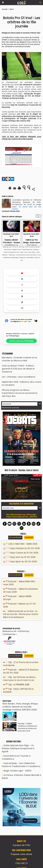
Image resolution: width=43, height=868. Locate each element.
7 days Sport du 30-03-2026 (23, 562)
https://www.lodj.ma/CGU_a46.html (21, 517)
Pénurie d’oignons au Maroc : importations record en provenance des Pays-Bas (20, 393)
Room (34, 252)
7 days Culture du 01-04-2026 (23, 553)
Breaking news (7, 247)
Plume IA (15, 247)
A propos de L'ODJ (21, 845)
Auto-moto (28, 252)
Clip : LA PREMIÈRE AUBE (19, 685)
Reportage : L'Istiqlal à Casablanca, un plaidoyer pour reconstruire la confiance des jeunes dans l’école (27, 727)
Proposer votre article (21, 854)
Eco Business (8, 250)
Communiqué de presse (33, 247)
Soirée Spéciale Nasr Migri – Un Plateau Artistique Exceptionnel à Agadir (18, 748)
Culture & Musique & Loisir (12, 252)
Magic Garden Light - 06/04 (17, 771)
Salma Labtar (15, 33)
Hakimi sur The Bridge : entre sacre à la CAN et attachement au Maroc (32, 241)
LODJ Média (30, 258)
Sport (12, 9)
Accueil (5, 9)
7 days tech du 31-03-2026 (22, 557)
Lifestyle (36, 250)
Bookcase (23, 258)
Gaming (21, 247)
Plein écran (35, 479)
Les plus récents (15, 537)
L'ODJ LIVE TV (22, 863)
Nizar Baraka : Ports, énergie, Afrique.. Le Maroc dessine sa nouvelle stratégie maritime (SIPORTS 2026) (20, 707)
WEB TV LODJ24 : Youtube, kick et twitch (22, 470)
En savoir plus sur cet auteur (27, 208)
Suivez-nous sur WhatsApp (21, 341)
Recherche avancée (11, 408)
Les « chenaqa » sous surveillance (19, 377)
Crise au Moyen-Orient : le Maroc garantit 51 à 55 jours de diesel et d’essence (18, 369)
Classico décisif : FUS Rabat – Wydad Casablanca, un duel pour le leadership (11, 241)
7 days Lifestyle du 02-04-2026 (24, 548)
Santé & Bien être (27, 250)
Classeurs (29, 537)
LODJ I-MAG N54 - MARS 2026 (23, 544)
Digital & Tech (17, 250)
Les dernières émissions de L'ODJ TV (27, 255)
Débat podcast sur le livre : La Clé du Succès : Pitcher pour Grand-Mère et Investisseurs (21, 614)
